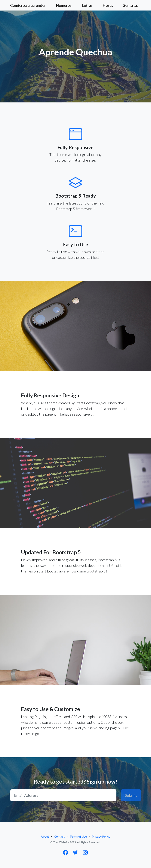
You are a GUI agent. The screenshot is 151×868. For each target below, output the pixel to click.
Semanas (131, 5)
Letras (87, 5)
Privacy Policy (101, 836)
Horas (108, 5)
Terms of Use (78, 836)
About (45, 836)
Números (64, 5)
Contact (59, 836)
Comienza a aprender (28, 5)
